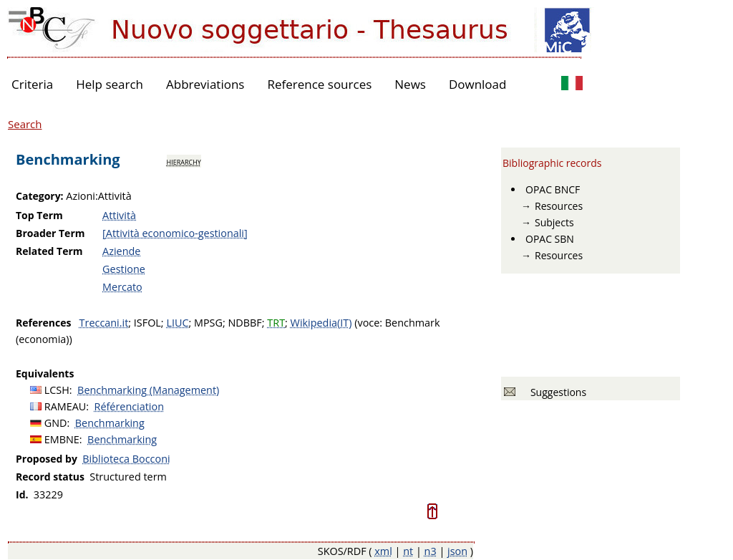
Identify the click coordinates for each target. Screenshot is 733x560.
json (457, 551)
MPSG (208, 323)
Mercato (122, 287)
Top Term (39, 215)
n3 (431, 551)
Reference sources (319, 84)
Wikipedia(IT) (321, 323)
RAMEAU (65, 406)
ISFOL (147, 323)
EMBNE (62, 439)
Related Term (49, 251)
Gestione (124, 269)
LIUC (177, 323)
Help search (110, 84)
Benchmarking (110, 423)
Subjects (554, 222)
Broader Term (50, 233)
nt (408, 551)
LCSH (57, 390)
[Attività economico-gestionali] (175, 233)
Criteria (32, 84)
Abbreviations (205, 84)
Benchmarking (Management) (148, 390)
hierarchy (184, 161)
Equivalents (45, 373)
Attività (119, 215)
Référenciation (129, 406)
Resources (559, 206)
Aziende (121, 251)
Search (25, 124)
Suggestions (556, 392)
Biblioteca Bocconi (126, 459)
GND (56, 423)
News (410, 84)
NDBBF (245, 323)
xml (383, 551)
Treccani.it (104, 323)
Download (478, 84)
